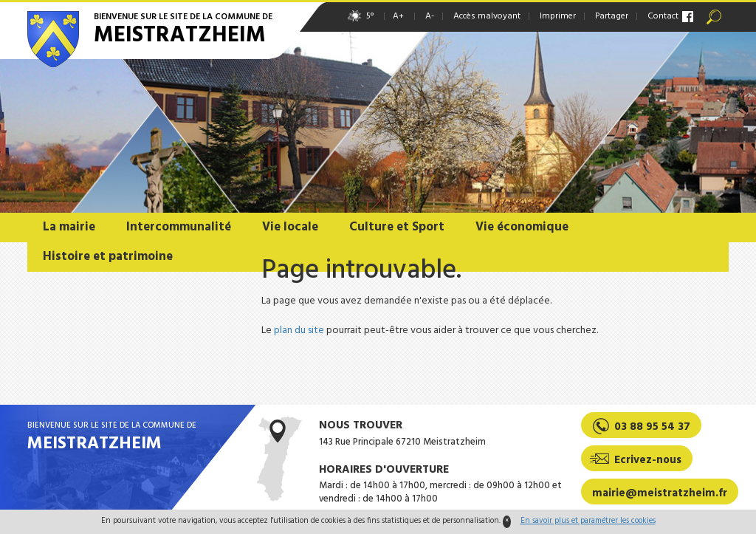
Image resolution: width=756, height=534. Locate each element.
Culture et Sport (397, 227)
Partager (612, 16)
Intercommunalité (179, 227)
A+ (398, 16)
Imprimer (558, 16)
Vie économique (522, 227)
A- (430, 16)
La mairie (69, 227)
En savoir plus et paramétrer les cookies (588, 521)
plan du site (299, 331)
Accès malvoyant (487, 16)
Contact (663, 16)
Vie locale (290, 227)
